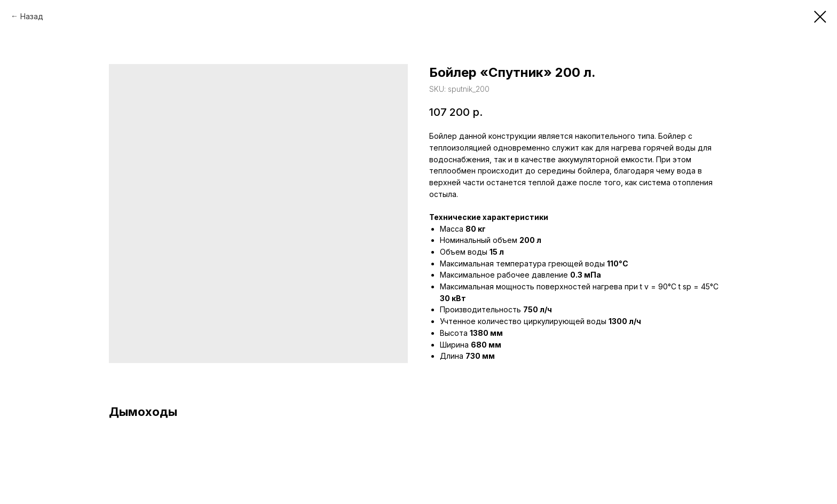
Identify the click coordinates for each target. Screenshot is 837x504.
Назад (32, 16)
